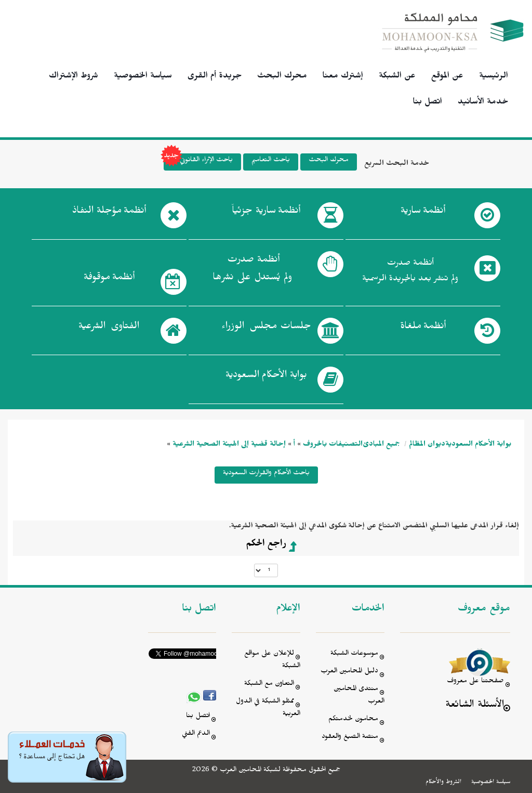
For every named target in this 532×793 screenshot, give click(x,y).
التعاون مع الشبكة (269, 685)
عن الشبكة (397, 77)
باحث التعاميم (271, 161)
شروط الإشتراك (74, 77)
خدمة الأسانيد (483, 103)
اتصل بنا (428, 103)
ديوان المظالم (427, 445)
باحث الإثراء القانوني (198, 162)
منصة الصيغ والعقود (350, 738)
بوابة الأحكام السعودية (478, 445)
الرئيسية (494, 77)
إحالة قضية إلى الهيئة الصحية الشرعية (229, 445)
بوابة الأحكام (266, 377)
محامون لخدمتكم (353, 720)
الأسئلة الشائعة (475, 706)
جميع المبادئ (381, 445)
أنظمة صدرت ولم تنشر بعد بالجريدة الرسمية (410, 272)
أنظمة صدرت (252, 271)
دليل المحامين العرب (349, 672)
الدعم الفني (196, 734)
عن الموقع (447, 77)
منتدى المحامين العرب (359, 696)
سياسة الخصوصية (143, 77)
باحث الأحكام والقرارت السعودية (266, 474)
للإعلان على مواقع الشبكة (272, 661)
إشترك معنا (343, 77)
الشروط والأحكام (443, 783)
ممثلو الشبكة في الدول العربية (268, 708)
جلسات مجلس (266, 328)
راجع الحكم (266, 545)
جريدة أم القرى (215, 77)
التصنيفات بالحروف (333, 445)
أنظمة (423, 213)
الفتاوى (109, 328)
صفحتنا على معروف (475, 682)
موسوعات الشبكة (354, 654)
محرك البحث (282, 77)
